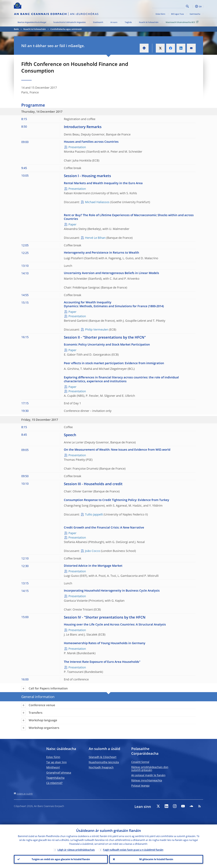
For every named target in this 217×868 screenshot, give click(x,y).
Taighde (128, 22)
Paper (72, 224)
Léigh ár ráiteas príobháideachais (76, 850)
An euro (114, 22)
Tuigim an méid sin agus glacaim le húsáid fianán (61, 859)
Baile (16, 29)
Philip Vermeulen (97, 329)
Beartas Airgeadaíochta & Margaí (32, 22)
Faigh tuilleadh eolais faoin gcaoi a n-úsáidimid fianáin (133, 850)
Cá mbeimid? (54, 783)
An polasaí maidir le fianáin (148, 775)
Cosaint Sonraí (140, 762)
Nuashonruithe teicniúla (104, 762)
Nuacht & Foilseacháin (149, 22)
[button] (193, 6)
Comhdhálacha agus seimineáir (66, 29)
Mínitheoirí (53, 767)
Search (187, 6)
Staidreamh (98, 22)
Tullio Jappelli (94, 514)
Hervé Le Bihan (95, 238)
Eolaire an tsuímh (25, 794)
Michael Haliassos (97, 202)
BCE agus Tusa (177, 14)
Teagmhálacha (55, 778)
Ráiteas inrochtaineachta (147, 780)
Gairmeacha (195, 14)
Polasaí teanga (140, 786)
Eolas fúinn (160, 14)
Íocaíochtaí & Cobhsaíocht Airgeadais (70, 22)
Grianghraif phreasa (59, 773)
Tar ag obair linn (56, 762)
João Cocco (93, 551)
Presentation (77, 147)
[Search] (170, 6)
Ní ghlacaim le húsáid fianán (156, 859)
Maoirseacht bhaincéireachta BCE (183, 22)
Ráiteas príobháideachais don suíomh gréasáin (150, 769)
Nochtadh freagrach (101, 767)
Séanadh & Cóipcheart (103, 757)
